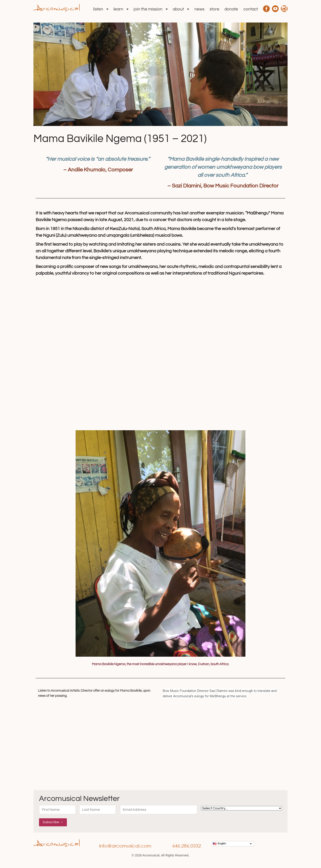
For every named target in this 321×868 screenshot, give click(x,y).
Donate (231, 9)
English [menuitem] (222, 844)
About (178, 9)
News (199, 9)
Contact (251, 9)
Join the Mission (148, 9)
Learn (118, 9)
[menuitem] (233, 844)
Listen (98, 9)
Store (214, 9)
